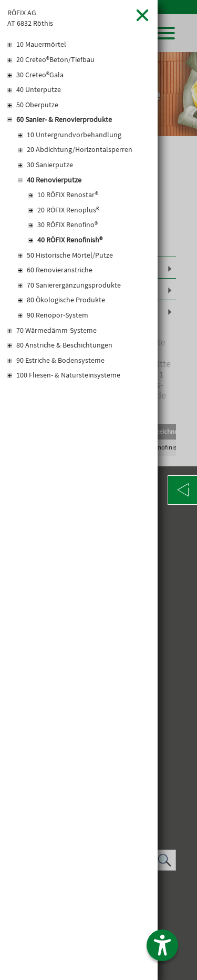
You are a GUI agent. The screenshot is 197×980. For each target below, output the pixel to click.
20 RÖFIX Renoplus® (68, 210)
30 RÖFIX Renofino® (68, 224)
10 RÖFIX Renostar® (68, 195)
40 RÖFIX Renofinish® (70, 240)
